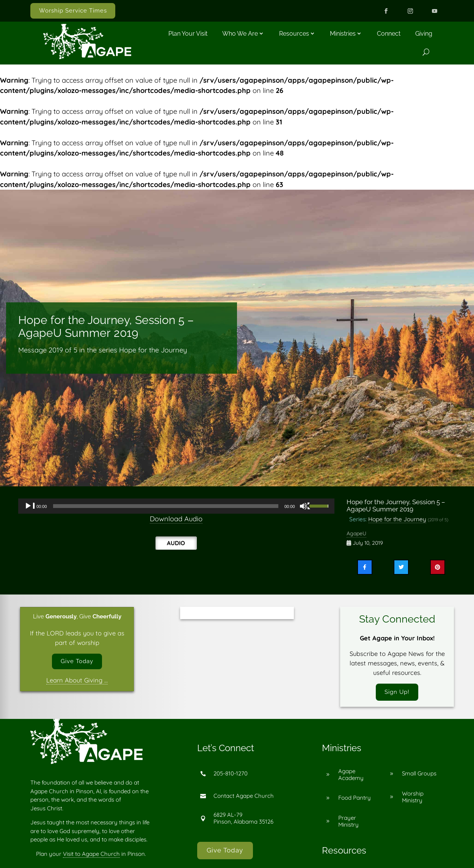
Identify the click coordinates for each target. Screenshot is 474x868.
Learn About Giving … (77, 682)
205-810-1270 (231, 775)
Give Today (77, 662)
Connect (389, 34)
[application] (176, 506)
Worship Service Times (73, 11)
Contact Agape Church (244, 798)
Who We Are (240, 34)
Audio (176, 543)
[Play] (30, 506)
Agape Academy (351, 776)
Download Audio (176, 519)
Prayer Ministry (348, 823)
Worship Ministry (413, 798)
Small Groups (419, 775)
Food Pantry (355, 800)
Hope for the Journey (397, 519)
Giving (424, 34)
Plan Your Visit (188, 34)
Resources (294, 34)
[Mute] (305, 506)
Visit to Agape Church (91, 855)
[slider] (166, 506)
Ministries (343, 34)
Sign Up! (397, 693)
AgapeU (356, 533)
